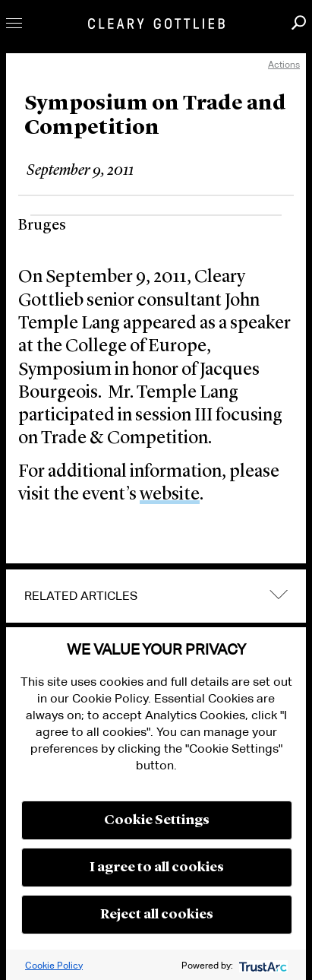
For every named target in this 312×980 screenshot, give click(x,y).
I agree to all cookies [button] (157, 867)
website (170, 495)
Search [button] (299, 22)
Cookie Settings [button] (157, 820)
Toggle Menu (14, 23)
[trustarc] (262, 965)
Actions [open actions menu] (284, 64)
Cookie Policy (54, 965)
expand (279, 595)
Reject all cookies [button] (157, 915)
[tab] (156, 596)
